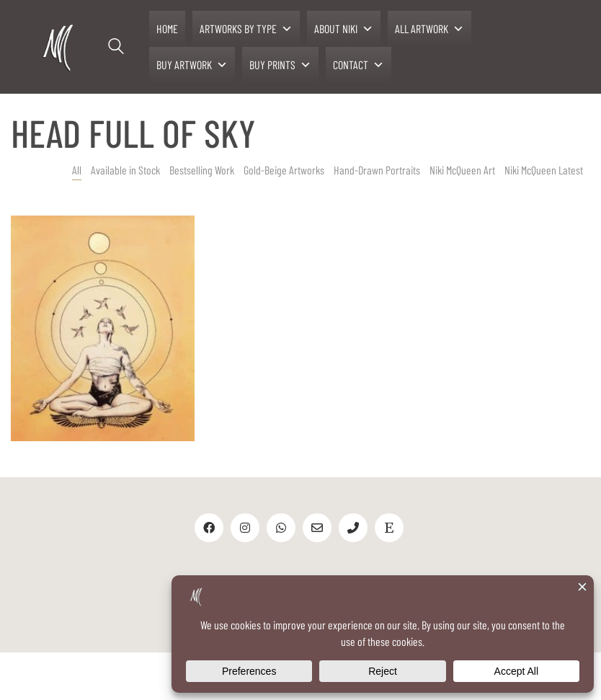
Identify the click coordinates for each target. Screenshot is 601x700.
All (77, 170)
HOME (167, 28)
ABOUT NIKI (344, 29)
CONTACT (359, 65)
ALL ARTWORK (429, 29)
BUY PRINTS (280, 65)
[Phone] (353, 528)
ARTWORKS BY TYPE (246, 29)
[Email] (317, 528)
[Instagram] (245, 528)
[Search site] (116, 48)
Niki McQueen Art (462, 170)
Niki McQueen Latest (544, 170)
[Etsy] (389, 528)
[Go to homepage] (59, 47)
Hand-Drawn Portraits (377, 170)
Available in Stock (125, 170)
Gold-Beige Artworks (284, 170)
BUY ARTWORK (192, 65)
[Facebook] (209, 528)
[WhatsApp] (281, 528)
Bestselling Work (202, 170)
